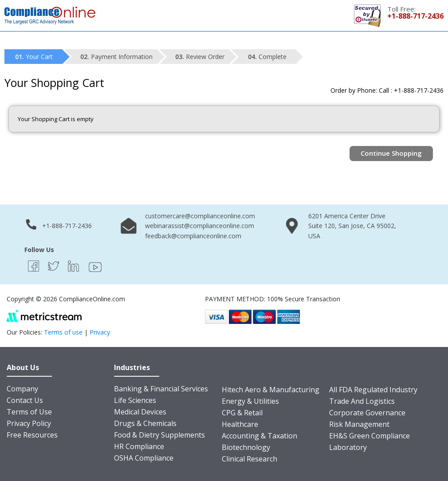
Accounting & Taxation (259, 436)
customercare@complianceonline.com (200, 216)
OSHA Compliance (144, 458)
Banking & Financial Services (161, 389)
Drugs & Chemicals (145, 423)
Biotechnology (246, 447)
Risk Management (359, 424)
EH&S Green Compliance (369, 436)
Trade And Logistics (362, 401)
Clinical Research (250, 459)
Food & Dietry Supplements (159, 435)
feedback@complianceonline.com (193, 236)
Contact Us (25, 400)
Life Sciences (135, 400)
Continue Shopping (391, 153)
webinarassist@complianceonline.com (200, 226)
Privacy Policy (29, 423)
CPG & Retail (242, 413)
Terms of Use (29, 412)
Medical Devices (140, 412)
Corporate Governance (367, 413)
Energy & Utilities (250, 401)
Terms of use (63, 332)
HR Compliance (139, 446)
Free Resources (32, 435)
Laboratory (348, 447)
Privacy (100, 332)
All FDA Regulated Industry (373, 390)
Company (22, 389)
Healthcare (240, 424)
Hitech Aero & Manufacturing (271, 390)
